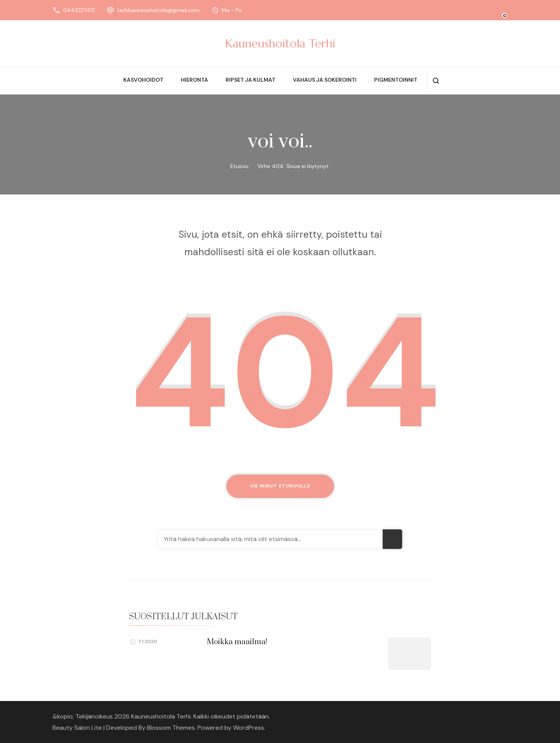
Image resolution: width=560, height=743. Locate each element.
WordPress (248, 728)
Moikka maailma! (237, 642)
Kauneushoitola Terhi (280, 43)
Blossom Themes (171, 728)
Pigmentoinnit (396, 80)
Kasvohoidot (143, 80)
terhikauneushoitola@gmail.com (158, 10)
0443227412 (79, 10)
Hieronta (194, 80)
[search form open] (436, 81)
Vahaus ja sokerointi (325, 80)
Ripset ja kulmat (250, 80)
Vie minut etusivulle (280, 486)
